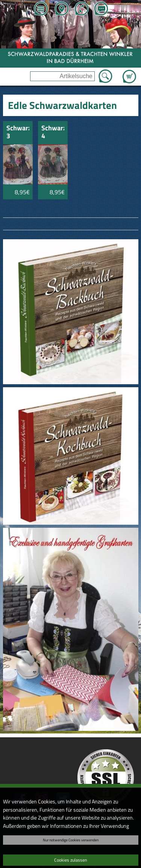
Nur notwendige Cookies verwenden (71, 840)
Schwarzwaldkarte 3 (18, 132)
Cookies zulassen (70, 860)
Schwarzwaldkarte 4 (53, 132)
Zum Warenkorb (129, 72)
